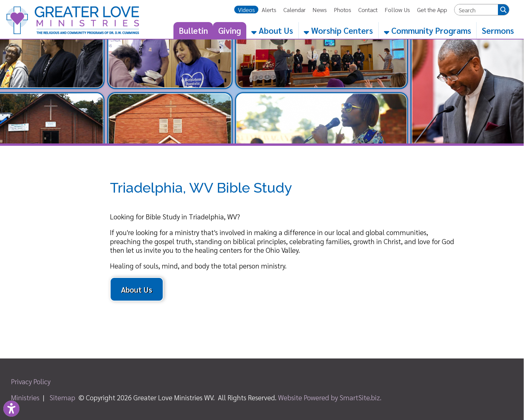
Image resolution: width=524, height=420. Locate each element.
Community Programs (428, 30)
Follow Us (397, 10)
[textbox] (476, 10)
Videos (246, 10)
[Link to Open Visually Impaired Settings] (11, 409)
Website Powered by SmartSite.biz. (330, 397)
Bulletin (193, 30)
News (320, 10)
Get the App (432, 10)
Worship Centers (338, 30)
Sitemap (62, 397)
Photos (343, 10)
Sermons (498, 30)
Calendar (294, 10)
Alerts (269, 10)
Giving (230, 30)
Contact (368, 10)
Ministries (25, 397)
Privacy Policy (31, 381)
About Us (272, 30)
